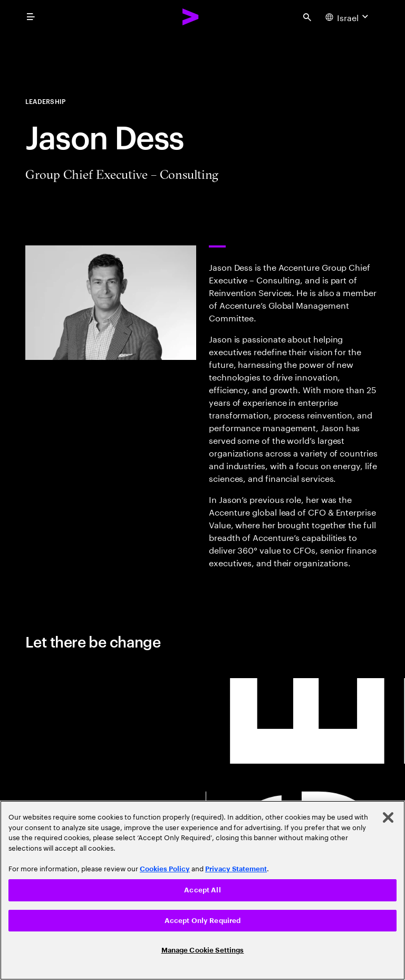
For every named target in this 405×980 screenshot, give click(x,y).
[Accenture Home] (191, 17)
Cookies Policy (165, 869)
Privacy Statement (236, 869)
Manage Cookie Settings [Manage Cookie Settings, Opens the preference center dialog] (203, 950)
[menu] (31, 17)
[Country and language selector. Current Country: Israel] (348, 17)
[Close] (388, 817)
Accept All (202, 890)
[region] (202, 890)
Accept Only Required (203, 921)
